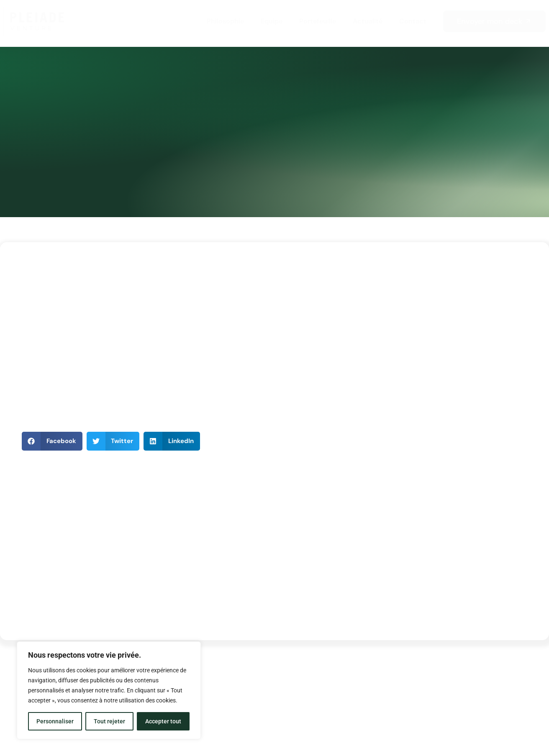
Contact (413, 21)
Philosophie (225, 21)
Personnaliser (55, 721)
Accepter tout (163, 721)
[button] (52, 441)
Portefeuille (318, 21)
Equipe (272, 21)
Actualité (368, 21)
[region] (109, 690)
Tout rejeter (109, 721)
